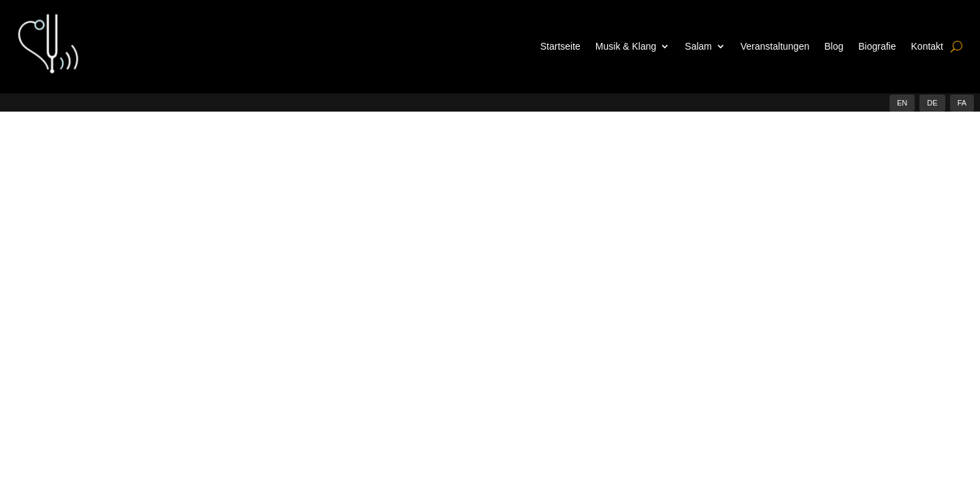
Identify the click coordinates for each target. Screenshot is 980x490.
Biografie (877, 46)
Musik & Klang (626, 46)
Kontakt (927, 46)
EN (902, 103)
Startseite (560, 46)
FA (962, 103)
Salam (698, 46)
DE (932, 103)
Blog (834, 46)
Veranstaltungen (775, 46)
